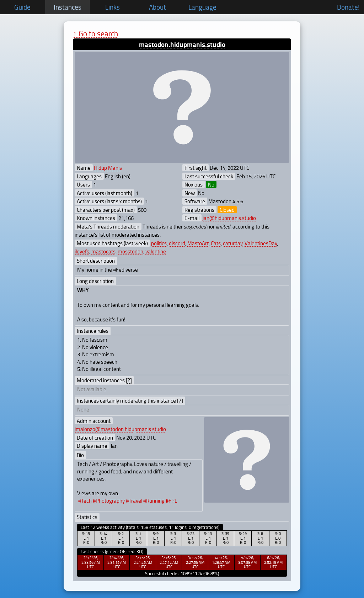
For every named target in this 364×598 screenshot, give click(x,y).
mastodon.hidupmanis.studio (182, 44)
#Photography (109, 500)
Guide (22, 7)
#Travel (134, 500)
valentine (156, 251)
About (157, 7)
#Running (154, 500)
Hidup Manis (108, 168)
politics (159, 243)
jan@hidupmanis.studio (229, 218)
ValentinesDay (261, 243)
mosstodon (130, 251)
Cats (216, 243)
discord (177, 243)
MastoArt (198, 243)
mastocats (103, 251)
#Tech (85, 500)
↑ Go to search (95, 33)
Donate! (348, 7)
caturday (233, 243)
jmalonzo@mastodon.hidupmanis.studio (120, 429)
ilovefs (82, 251)
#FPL (171, 500)
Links (113, 7)
